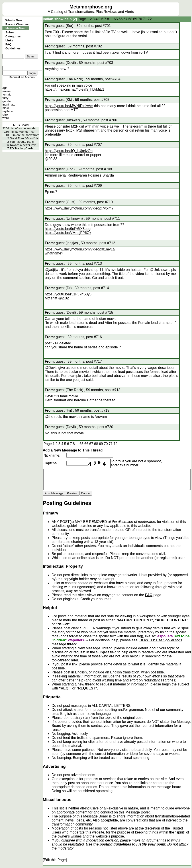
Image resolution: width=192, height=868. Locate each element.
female (7, 95)
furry (5, 98)
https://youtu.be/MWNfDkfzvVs (69, 106)
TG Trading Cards (22, 148)
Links (9, 40)
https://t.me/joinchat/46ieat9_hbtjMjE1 (75, 89)
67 (125, 19)
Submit (10, 32)
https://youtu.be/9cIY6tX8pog (68, 229)
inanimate (9, 105)
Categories (13, 36)
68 (130, 19)
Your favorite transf (22, 142)
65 (116, 19)
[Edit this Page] (55, 860)
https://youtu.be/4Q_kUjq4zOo (69, 151)
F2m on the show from (25, 135)
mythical (8, 111)
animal (7, 91)
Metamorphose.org (91, 7)
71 (145, 19)
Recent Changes (17, 24)
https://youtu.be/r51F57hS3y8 (68, 294)
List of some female (23, 128)
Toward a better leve (23, 145)
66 (121, 19)
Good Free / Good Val (24, 138)
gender (7, 101)
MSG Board (21, 125)
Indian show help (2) (60, 19)
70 (140, 19)
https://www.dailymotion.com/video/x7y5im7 (79, 208)
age (5, 88)
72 (150, 19)
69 (135, 19)
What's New (14, 20)
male (6, 108)
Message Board (16, 28)
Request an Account (22, 77)
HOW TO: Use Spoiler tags (161, 640)
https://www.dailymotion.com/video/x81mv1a (80, 249)
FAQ (8, 44)
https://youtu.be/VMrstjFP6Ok (68, 233)
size (5, 115)
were (6, 118)
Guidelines (13, 48)
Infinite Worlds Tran (23, 132)
